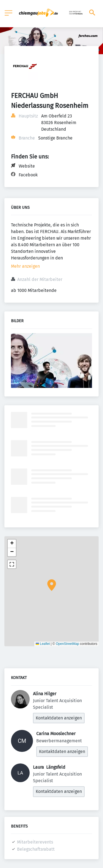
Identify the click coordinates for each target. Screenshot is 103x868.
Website (27, 166)
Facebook (28, 175)
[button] (52, 585)
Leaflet (43, 644)
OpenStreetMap (67, 644)
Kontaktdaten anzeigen (59, 718)
